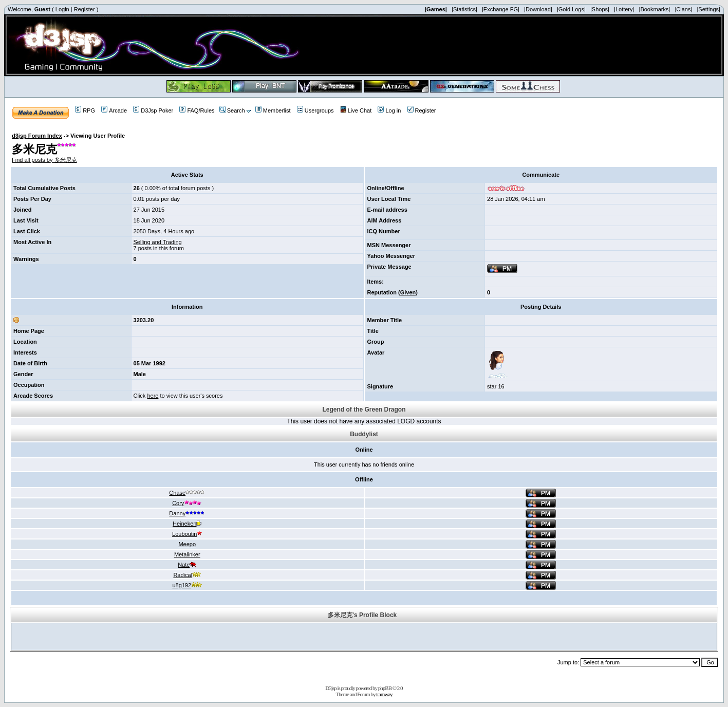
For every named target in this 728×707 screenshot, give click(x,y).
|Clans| (683, 9)
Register (85, 9)
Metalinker (187, 554)
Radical (187, 575)
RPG (85, 110)
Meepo (187, 544)
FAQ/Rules (197, 110)
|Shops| (600, 9)
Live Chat (356, 110)
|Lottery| (624, 9)
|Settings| (708, 9)
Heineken (187, 524)
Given (408, 292)
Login (62, 9)
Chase (187, 493)
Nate (187, 565)
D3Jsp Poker (153, 110)
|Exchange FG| (501, 9)
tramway (384, 694)
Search (232, 110)
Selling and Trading (158, 242)
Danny (187, 513)
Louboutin (187, 534)
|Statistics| (464, 9)
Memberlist (273, 110)
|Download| (538, 9)
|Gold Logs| (571, 9)
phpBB (385, 688)
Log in (389, 110)
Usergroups (315, 110)
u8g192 (187, 585)
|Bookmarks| (655, 9)
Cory (187, 503)
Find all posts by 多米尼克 (44, 160)
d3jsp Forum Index (37, 136)
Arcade (114, 110)
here (153, 396)
